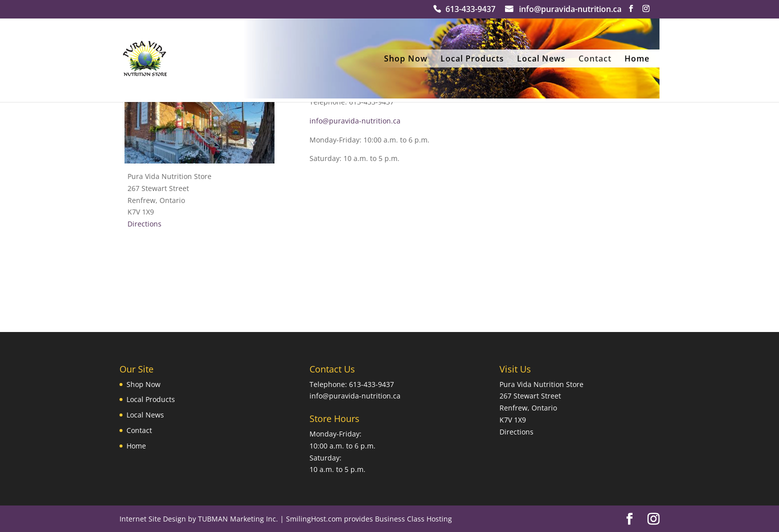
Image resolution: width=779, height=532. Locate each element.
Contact (595, 59)
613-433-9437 (470, 10)
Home (637, 59)
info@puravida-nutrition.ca (570, 10)
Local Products (472, 59)
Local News (541, 59)
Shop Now (406, 59)
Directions (144, 224)
